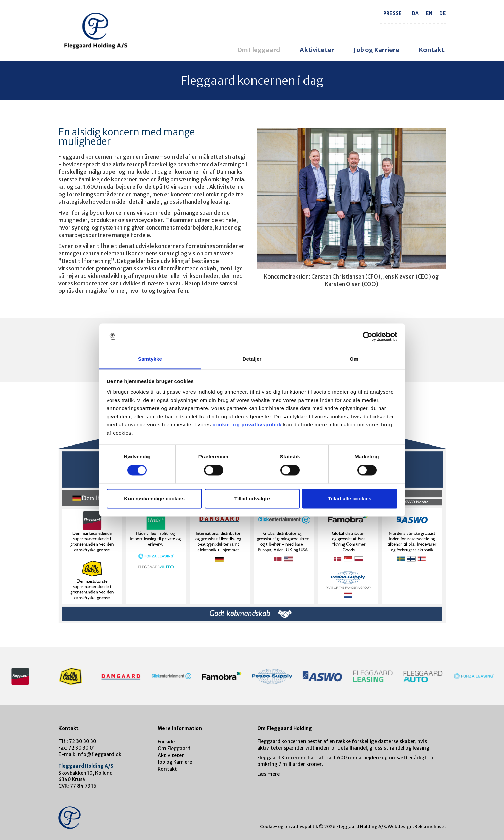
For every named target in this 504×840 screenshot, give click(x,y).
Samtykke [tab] (150, 359)
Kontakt (432, 50)
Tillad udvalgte (252, 498)
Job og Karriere (377, 50)
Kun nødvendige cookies (154, 498)
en (429, 13)
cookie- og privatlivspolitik (247, 425)
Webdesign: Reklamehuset (417, 827)
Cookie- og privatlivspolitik (289, 827)
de (443, 13)
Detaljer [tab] (252, 359)
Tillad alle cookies (350, 498)
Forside (166, 742)
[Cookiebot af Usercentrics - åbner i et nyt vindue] (368, 337)
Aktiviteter (317, 50)
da (415, 13)
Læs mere (268, 774)
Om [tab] (354, 359)
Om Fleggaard (259, 50)
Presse (393, 13)
